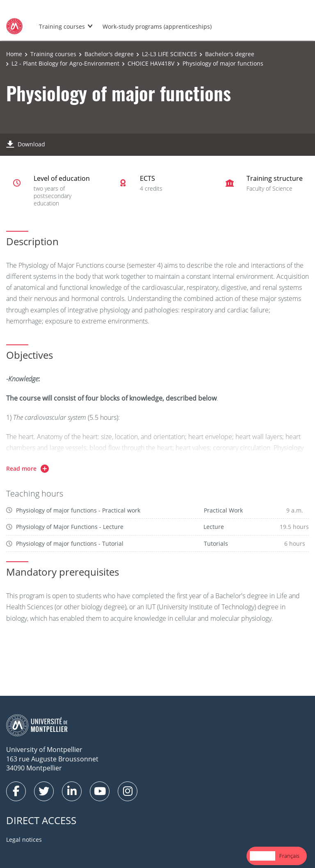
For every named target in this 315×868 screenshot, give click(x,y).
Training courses (62, 26)
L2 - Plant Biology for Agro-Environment (65, 63)
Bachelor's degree (109, 54)
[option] (289, 856)
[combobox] (262, 856)
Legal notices (24, 840)
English (262, 856)
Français (289, 856)
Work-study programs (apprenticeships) (157, 26)
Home (14, 54)
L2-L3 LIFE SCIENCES (169, 54)
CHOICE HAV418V (151, 63)
